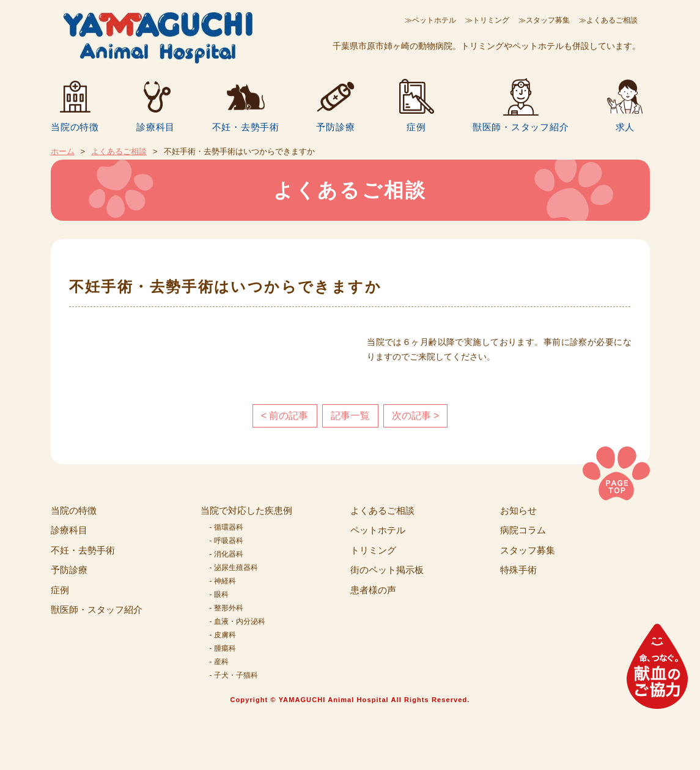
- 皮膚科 (223, 635)
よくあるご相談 (119, 151)
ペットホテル (378, 530)
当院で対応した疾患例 (246, 510)
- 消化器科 (227, 554)
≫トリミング (487, 20)
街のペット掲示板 (387, 570)
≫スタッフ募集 (544, 20)
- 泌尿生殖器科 (234, 568)
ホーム (63, 151)
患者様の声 (373, 590)
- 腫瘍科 (223, 648)
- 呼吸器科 (227, 541)
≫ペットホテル (430, 20)
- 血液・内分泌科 (238, 621)
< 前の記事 (285, 416)
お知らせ (518, 510)
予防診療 (335, 127)
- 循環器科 (227, 527)
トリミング (373, 550)
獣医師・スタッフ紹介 (521, 127)
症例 (416, 127)
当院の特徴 (75, 127)
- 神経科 (223, 581)
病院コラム (523, 530)
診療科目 (156, 127)
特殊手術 (518, 570)
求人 (625, 127)
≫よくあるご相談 (608, 20)
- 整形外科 (227, 608)
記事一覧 (350, 416)
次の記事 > (416, 416)
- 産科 (219, 662)
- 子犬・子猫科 (234, 675)
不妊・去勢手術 (246, 127)
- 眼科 (219, 594)
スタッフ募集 (528, 550)
